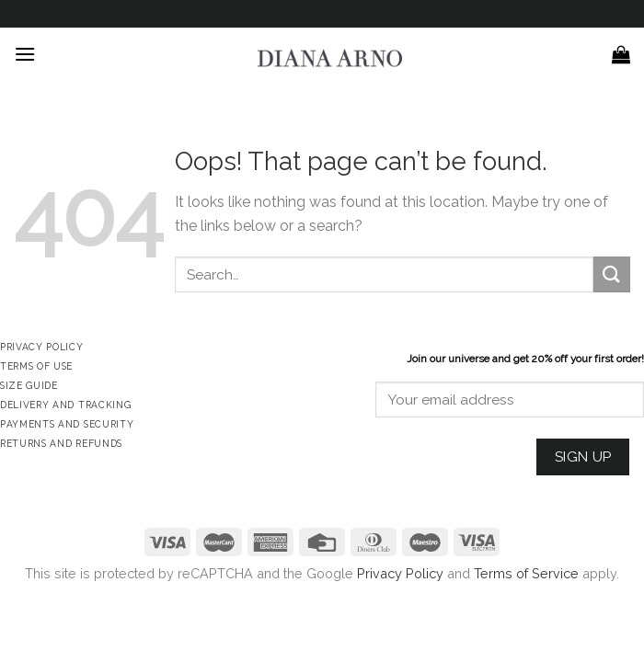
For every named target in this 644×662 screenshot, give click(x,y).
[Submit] (612, 274)
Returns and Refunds (61, 443)
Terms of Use (36, 366)
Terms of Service (526, 573)
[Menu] (25, 54)
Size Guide (29, 385)
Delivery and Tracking (65, 405)
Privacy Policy (400, 573)
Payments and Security (67, 424)
